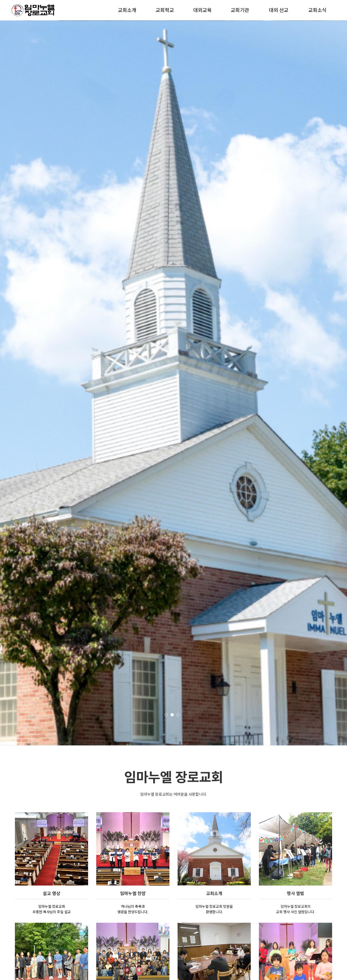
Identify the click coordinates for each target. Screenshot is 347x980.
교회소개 (127, 10)
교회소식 (317, 10)
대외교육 (203, 10)
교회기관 (240, 10)
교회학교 (165, 10)
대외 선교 (279, 10)
